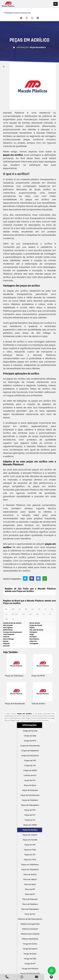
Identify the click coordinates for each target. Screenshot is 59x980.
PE (45, 609)
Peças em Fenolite (30, 840)
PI (44, 614)
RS (39, 609)
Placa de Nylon (30, 884)
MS (24, 614)
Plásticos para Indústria (30, 934)
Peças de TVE (30, 820)
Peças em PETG (38, 676)
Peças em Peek (30, 850)
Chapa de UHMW (30, 770)
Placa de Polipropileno (30, 909)
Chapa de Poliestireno (30, 751)
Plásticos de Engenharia (30, 924)
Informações (29, 725)
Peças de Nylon (30, 785)
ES (20, 609)
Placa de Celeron (30, 879)
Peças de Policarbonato (15, 704)
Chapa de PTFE (30, 761)
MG (13, 609)
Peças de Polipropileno (30, 805)
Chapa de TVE (30, 765)
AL (13, 619)
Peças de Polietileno (30, 800)
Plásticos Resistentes (30, 939)
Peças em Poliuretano (14, 676)
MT (30, 614)
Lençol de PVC (30, 780)
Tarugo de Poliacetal (30, 969)
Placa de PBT (30, 889)
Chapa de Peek (30, 736)
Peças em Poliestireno (30, 865)
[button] (56, 4)
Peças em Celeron (30, 835)
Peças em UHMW (30, 825)
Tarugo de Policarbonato (30, 974)
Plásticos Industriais (30, 929)
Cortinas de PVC (30, 775)
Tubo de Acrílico (38, 704)
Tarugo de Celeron (30, 949)
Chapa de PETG (30, 741)
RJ (6, 609)
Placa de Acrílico (30, 874)
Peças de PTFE (30, 810)
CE (6, 614)
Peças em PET (30, 855)
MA (7, 619)
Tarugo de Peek (30, 959)
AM (37, 614)
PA (50, 614)
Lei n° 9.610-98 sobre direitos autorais (35, 720)
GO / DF (15, 614)
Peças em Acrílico (30, 830)
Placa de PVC (30, 914)
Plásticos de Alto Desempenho (30, 919)
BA (52, 609)
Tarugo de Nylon (30, 954)
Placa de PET (30, 894)
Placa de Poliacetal (30, 899)
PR (26, 609)
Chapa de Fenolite (30, 731)
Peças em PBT (30, 845)
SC (33, 609)
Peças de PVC (30, 815)
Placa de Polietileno (30, 904)
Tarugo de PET (30, 964)
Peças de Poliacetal (30, 790)
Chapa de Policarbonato (30, 746)
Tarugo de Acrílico (30, 944)
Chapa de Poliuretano (30, 756)
